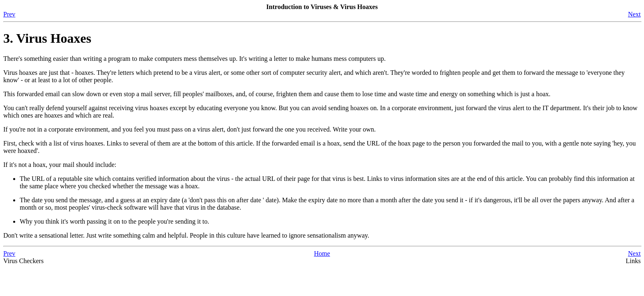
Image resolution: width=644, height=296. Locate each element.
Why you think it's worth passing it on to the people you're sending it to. (114, 221)
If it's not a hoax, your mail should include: (60, 165)
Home (322, 253)
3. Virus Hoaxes (47, 38)
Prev (9, 14)
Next (634, 14)
